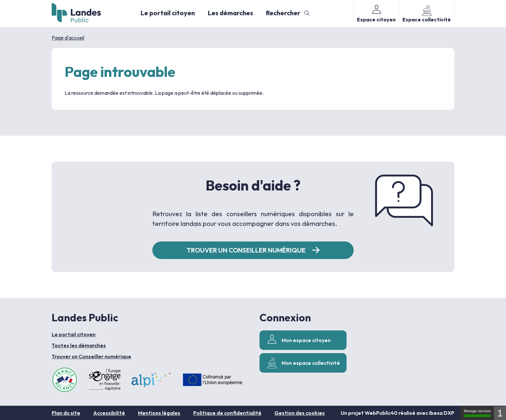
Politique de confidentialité (227, 413)
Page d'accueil (68, 38)
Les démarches (230, 13)
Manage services (477, 413)
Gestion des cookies (300, 413)
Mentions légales (159, 413)
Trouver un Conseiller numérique (91, 356)
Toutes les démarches (79, 345)
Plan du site (66, 413)
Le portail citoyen (168, 13)
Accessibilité (109, 413)
